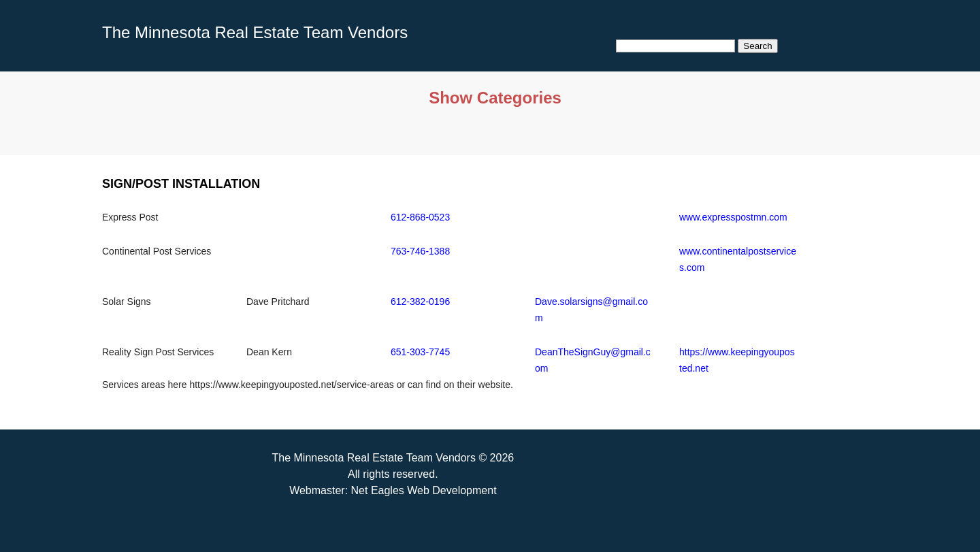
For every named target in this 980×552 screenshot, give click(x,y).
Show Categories (495, 98)
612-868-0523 (420, 217)
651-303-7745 (420, 352)
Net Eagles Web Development (424, 490)
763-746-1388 (420, 251)
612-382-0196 (420, 302)
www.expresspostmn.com (733, 217)
